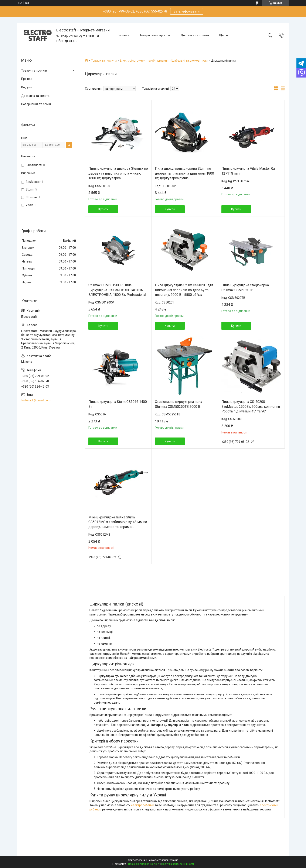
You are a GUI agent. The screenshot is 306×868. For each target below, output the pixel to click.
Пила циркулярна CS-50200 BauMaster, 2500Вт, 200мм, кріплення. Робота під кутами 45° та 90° (251, 406)
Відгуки (26, 87)
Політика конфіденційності (178, 864)
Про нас (27, 79)
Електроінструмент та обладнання (144, 61)
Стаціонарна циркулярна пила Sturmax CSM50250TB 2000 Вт (178, 404)
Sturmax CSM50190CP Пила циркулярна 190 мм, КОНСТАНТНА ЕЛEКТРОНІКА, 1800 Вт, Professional (117, 290)
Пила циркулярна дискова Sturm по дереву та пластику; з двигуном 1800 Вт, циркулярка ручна (184, 173)
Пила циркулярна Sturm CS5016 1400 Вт (118, 404)
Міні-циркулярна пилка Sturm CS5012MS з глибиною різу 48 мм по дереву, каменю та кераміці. (118, 522)
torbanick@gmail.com (36, 400)
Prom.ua (173, 860)
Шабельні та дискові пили (190, 61)
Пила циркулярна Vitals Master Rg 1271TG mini (248, 171)
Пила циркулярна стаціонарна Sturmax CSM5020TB (245, 287)
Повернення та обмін (36, 104)
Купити (103, 209)
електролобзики (143, 805)
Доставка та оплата (195, 35)
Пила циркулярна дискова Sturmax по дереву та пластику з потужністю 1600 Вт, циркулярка (118, 173)
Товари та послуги (153, 35)
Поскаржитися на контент (144, 864)
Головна (123, 35)
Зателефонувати (187, 11)
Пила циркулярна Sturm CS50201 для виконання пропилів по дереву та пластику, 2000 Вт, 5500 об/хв (184, 290)
